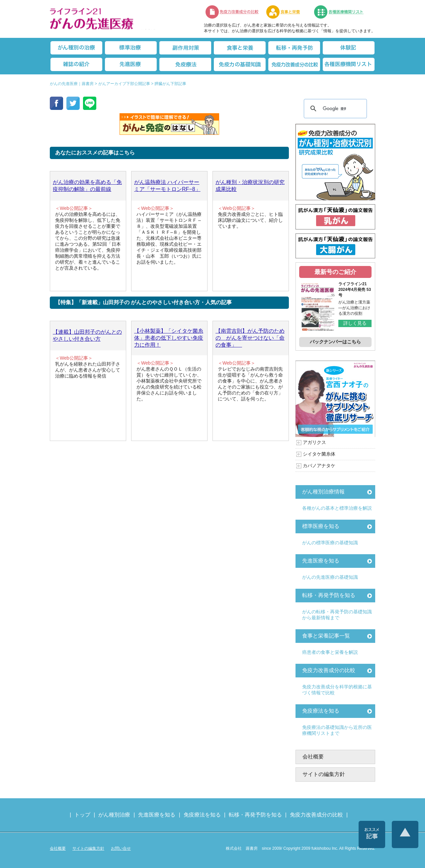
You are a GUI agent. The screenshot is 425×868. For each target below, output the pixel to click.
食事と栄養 (287, 12)
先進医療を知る (321, 561)
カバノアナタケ (319, 466)
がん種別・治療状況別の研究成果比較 (250, 186)
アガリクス (314, 442)
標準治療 (131, 48)
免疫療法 (185, 64)
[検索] (334, 109)
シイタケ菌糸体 (319, 454)
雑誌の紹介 (76, 64)
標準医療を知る (321, 526)
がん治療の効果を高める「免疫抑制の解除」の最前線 (87, 186)
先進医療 (131, 64)
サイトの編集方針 (324, 774)
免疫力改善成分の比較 (232, 12)
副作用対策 (185, 48)
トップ (82, 815)
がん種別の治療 (76, 48)
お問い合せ (121, 848)
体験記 (349, 48)
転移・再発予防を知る (329, 595)
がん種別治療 (114, 815)
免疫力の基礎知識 (240, 64)
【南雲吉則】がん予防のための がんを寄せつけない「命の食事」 (250, 338)
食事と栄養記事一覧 (326, 636)
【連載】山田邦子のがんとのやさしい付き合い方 (87, 335)
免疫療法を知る (321, 711)
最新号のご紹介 (335, 272)
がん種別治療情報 (323, 492)
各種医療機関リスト (349, 64)
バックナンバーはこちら (335, 342)
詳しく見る (355, 323)
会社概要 (313, 757)
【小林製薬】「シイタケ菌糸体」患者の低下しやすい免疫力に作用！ (169, 338)
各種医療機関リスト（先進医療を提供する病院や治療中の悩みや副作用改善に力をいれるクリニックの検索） (343, 12)
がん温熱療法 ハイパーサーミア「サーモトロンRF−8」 (167, 186)
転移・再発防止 (294, 48)
